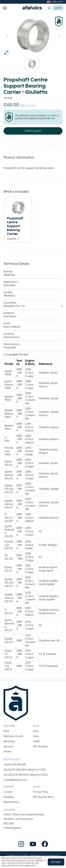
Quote (58, 8)
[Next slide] (51, 36)
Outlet (36, 741)
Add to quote (33, 131)
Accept (56, 862)
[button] (32, 64)
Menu (5, 8)
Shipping (8, 797)
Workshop (9, 741)
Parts (6, 731)
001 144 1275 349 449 (15, 775)
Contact (8, 792)
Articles (7, 752)
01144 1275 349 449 (14, 770)
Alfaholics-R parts (13, 736)
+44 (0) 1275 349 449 (15, 765)
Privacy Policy (41, 792)
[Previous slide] (15, 36)
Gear (36, 736)
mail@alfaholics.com (15, 780)
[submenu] (64, 2)
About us (8, 747)
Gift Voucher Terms (43, 797)
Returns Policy (11, 802)
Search (49, 8)
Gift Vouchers (40, 747)
